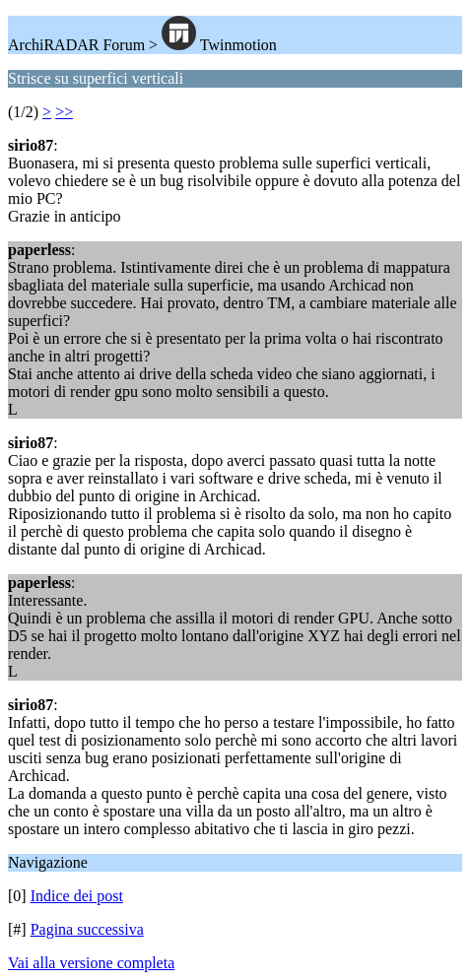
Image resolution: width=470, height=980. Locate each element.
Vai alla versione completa (91, 963)
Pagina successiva (87, 929)
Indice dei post (77, 896)
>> (64, 112)
